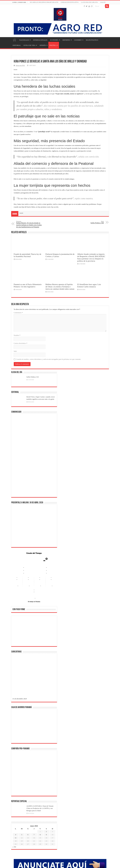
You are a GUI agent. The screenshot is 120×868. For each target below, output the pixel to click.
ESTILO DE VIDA (29, 45)
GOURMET (78, 40)
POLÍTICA (53, 45)
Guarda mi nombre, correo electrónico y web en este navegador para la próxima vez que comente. (49, 359)
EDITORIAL (17, 45)
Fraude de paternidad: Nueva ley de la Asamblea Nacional (28, 255)
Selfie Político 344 (91, 222)
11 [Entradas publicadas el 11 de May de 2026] (16, 756)
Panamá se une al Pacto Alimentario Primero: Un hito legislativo (28, 285)
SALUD (103, 2)
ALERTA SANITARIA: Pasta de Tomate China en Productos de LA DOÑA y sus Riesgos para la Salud (40, 727)
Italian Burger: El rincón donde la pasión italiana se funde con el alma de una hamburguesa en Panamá (29, 224)
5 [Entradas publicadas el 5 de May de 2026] (22, 753)
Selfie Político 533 (33, 377)
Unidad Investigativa (70, 2)
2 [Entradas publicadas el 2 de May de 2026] (46, 750)
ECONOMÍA (54, 40)
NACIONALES (24, 40)
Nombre (17, 335)
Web (15, 351)
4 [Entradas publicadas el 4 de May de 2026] (16, 753)
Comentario (18, 313)
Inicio (15, 40)
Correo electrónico (21, 343)
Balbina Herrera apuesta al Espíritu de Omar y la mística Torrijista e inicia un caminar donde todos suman (60, 287)
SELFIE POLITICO (92, 40)
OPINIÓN (43, 45)
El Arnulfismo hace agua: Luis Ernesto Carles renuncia (89, 285)
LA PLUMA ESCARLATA (89, 2)
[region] (34, 632)
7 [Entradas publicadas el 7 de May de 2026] (34, 753)
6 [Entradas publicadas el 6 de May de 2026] (28, 753)
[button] (16, 631)
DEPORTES (66, 40)
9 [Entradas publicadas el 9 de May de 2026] (46, 753)
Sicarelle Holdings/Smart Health (44, 2)
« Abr (14, 765)
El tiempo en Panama (34, 601)
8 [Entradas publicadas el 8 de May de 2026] (40, 753)
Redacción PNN (20, 65)
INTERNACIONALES (40, 40)
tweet (16, 69)
